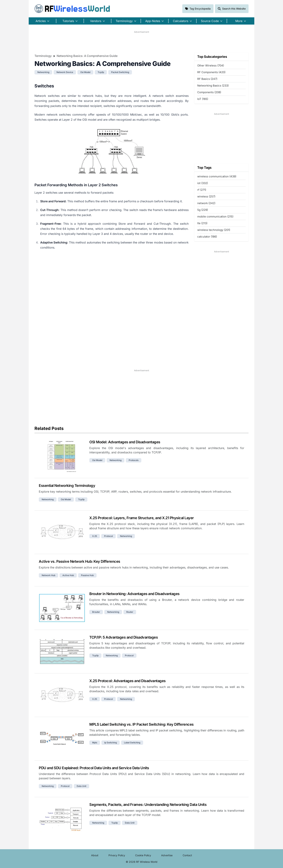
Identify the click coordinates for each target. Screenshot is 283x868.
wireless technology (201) (214, 230)
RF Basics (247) (207, 79)
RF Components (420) (211, 72)
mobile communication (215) (215, 217)
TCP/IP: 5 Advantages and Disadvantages (124, 637)
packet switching (120, 72)
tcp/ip (101, 72)
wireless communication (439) (217, 176)
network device (65, 72)
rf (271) (202, 190)
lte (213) (202, 223)
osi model (85, 72)
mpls (95, 743)
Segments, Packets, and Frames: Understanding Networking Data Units (148, 805)
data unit (81, 786)
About (95, 855)
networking (43, 72)
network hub (48, 575)
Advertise (167, 855)
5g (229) (203, 210)
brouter (96, 612)
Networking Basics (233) (213, 86)
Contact (187, 855)
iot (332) (203, 183)
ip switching (111, 743)
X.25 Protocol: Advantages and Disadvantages (128, 681)
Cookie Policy (143, 855)
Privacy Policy (117, 855)
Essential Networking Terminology (67, 486)
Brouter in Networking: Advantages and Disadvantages (134, 594)
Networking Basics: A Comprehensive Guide (87, 56)
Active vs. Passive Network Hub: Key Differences (80, 561)
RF (72, 9)
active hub (68, 575)
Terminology (43, 56)
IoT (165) (203, 99)
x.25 (95, 536)
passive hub (87, 575)
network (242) (206, 203)
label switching (132, 743)
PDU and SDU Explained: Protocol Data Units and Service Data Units (94, 768)
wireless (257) (206, 196)
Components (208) (209, 92)
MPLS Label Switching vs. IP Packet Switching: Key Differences (141, 724)
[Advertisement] (141, 42)
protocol (108, 536)
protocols (134, 460)
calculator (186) (207, 237)
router (130, 612)
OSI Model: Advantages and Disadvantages (125, 442)
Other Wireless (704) (211, 65)
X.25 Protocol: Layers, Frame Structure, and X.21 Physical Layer (142, 518)
